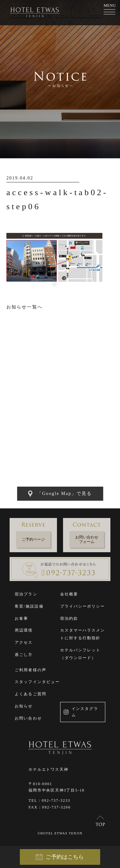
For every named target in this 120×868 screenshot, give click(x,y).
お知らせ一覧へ (24, 307)
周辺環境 (24, 630)
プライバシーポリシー (83, 606)
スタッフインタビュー (37, 682)
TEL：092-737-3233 (49, 800)
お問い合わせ (28, 718)
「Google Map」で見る (60, 494)
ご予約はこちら (60, 857)
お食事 (21, 618)
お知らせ (24, 706)
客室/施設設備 (29, 606)
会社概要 (69, 594)
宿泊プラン (26, 594)
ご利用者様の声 (31, 670)
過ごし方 (24, 655)
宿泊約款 (69, 618)
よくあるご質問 (31, 694)
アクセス (24, 642)
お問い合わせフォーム (87, 539)
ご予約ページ (33, 539)
